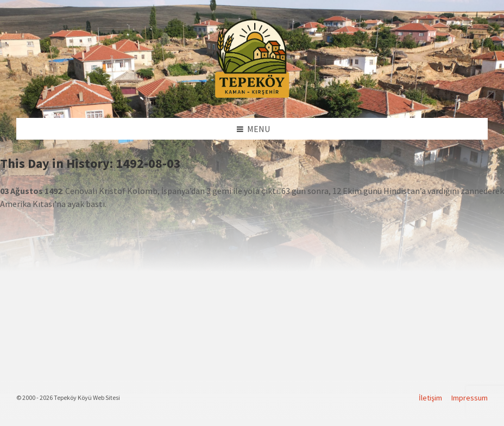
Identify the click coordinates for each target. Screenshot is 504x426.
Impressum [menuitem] (470, 398)
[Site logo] (252, 96)
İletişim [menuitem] (430, 398)
